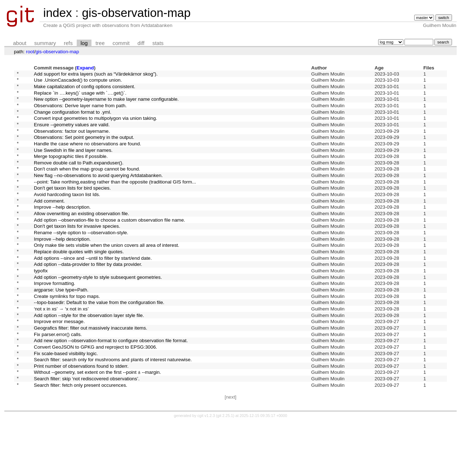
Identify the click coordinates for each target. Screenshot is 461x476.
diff (141, 43)
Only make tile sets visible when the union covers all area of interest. (107, 275)
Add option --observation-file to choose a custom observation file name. (109, 245)
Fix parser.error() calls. (58, 379)
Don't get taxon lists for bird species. (72, 208)
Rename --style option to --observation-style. (81, 260)
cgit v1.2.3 (206, 470)
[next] (231, 451)
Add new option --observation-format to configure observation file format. (111, 387)
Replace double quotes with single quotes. (79, 283)
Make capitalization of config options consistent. (85, 89)
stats (158, 43)
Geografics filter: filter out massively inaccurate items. (91, 371)
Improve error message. (59, 364)
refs (68, 43)
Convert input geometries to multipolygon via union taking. (95, 126)
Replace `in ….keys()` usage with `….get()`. (80, 97)
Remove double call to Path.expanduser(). (79, 178)
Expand (85, 68)
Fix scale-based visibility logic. (66, 401)
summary (45, 43)
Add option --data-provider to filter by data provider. (88, 297)
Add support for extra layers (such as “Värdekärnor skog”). (96, 74)
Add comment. (49, 223)
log (84, 43)
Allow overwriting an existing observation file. (81, 238)
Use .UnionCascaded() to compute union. (78, 82)
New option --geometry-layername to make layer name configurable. (106, 104)
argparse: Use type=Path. (61, 327)
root (30, 52)
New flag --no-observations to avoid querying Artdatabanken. (98, 193)
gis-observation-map (136, 13)
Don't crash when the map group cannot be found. (87, 186)
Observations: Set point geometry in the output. (84, 149)
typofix (41, 305)
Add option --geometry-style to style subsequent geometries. (98, 312)
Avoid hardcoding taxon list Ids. (67, 216)
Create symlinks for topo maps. (67, 334)
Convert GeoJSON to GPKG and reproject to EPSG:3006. (95, 394)
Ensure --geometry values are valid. (72, 134)
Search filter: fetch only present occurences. (80, 438)
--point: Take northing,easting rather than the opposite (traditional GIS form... (115, 201)
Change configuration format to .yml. (73, 119)
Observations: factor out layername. (72, 141)
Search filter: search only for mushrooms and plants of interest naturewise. (113, 409)
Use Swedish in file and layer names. (73, 164)
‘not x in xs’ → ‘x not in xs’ (61, 349)
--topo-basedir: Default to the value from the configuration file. (99, 342)
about (20, 43)
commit (121, 43)
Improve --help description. (62, 230)
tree (100, 43)
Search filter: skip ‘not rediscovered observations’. (87, 431)
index (58, 13)
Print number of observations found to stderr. (81, 416)
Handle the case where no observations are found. (88, 156)
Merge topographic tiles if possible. (71, 171)
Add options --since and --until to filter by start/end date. (93, 290)
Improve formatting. (55, 320)
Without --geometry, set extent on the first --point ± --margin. (97, 424)
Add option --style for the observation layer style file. (89, 357)
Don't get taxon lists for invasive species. (77, 253)
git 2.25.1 (225, 470)
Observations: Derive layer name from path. (80, 111)
